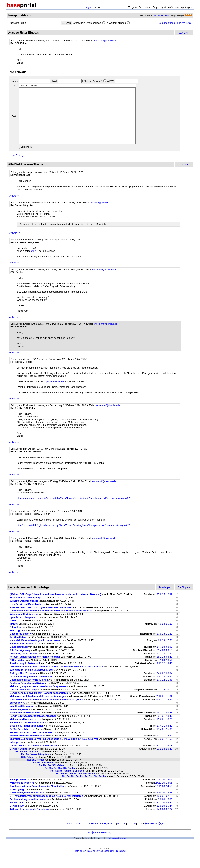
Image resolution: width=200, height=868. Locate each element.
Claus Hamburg (19, 658)
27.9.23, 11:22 (164, 645)
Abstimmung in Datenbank (25, 675)
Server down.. (18, 814)
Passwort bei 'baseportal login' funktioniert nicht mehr (41, 619)
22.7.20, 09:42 (164, 814)
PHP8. (13, 632)
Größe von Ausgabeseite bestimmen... (32, 688)
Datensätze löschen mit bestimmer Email (33, 757)
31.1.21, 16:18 (164, 757)
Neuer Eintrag (16, 166)
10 (154, 16)
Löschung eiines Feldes (23, 665)
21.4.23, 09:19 (164, 662)
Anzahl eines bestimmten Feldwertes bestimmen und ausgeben (46, 711)
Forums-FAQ (184, 23)
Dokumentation (167, 23)
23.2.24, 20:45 (164, 760)
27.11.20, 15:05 (164, 794)
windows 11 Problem (22, 794)
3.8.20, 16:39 (165, 811)
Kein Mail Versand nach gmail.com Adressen (35, 652)
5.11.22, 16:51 (164, 688)
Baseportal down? (20, 645)
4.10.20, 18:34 (164, 804)
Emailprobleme (18, 791)
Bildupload (16, 639)
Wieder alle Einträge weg (24, 625)
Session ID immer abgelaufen (27, 737)
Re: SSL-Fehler (36, 771)
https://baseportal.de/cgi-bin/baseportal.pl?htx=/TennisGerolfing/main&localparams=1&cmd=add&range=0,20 (74, 510)
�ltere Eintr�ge (100, 835)
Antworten (15, 207)
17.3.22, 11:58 (164, 691)
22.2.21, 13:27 (164, 747)
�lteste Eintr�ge (154, 835)
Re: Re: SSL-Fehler (44, 774)
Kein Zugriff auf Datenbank (25, 616)
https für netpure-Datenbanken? (28, 747)
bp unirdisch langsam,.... (24, 629)
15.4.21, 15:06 (164, 741)
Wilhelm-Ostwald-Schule (24, 612)
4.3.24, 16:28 (165, 635)
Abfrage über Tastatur (22, 685)
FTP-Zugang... (18, 801)
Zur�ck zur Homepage (100, 844)
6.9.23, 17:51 (165, 652)
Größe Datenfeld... (21, 741)
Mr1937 (14, 635)
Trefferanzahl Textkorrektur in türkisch (32, 744)
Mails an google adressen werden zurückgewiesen (39, 698)
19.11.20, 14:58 (164, 798)
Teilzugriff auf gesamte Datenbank (29, 821)
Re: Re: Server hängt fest (35, 766)
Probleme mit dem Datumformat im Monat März (37, 798)
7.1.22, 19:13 (165, 701)
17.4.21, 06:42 (164, 737)
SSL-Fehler (27, 769)
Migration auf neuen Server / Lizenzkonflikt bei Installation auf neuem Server (54, 750)
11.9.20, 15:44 (164, 817)
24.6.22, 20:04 (164, 685)
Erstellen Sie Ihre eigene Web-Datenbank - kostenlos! (100, 863)
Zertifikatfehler (18, 648)
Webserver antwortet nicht (25, 724)
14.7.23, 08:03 (164, 658)
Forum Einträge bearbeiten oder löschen (33, 727)
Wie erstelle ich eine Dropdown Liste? (32, 681)
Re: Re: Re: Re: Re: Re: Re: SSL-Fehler (84, 788)
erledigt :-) (16, 754)
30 (158, 16)
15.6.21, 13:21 (164, 731)
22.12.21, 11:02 (164, 708)
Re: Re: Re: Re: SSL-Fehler (60, 779)
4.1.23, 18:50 (165, 672)
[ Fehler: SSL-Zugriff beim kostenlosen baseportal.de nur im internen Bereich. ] (55, 606)
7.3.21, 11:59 (165, 750)
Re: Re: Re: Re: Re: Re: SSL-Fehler (76, 785)
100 (167, 16)
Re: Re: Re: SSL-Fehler (52, 777)
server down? (18, 714)
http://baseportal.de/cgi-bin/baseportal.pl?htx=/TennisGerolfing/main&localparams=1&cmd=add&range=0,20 (73, 537)
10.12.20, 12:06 (164, 791)
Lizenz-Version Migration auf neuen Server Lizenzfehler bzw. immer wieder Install (57, 678)
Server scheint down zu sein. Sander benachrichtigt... (41, 704)
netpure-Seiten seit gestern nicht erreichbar (35, 668)
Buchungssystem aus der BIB (27, 804)
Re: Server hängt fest (27, 763)
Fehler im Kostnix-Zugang (25, 609)
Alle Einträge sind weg (23, 701)
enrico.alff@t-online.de (105, 40)
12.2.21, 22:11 (164, 807)
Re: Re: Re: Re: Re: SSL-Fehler (68, 782)
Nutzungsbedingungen (117, 850)
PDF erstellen (17, 672)
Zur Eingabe (74, 835)
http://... (34, 262)
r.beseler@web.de (99, 213)
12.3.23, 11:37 (164, 665)
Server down (17, 817)
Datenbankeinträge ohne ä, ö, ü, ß (29, 691)
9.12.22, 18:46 (164, 675)
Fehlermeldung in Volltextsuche (28, 811)
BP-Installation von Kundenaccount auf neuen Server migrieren (46, 807)
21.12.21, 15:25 (164, 711)
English (89, 8)
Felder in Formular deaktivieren (28, 695)
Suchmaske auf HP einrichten (27, 734)
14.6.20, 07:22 (164, 821)
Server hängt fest (20, 760)
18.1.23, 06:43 (164, 668)
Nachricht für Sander (22, 655)
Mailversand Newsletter (24, 731)
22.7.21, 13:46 (164, 727)
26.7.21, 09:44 (164, 724)
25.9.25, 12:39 (164, 606)
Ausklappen (165, 599)
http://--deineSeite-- (54, 393)
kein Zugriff (16, 642)
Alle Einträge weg (20, 662)
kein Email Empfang (21, 718)
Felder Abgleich (19, 721)
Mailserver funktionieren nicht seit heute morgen (38, 708)
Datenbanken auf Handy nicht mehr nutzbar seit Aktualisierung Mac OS (51, 622)
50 (162, 16)
